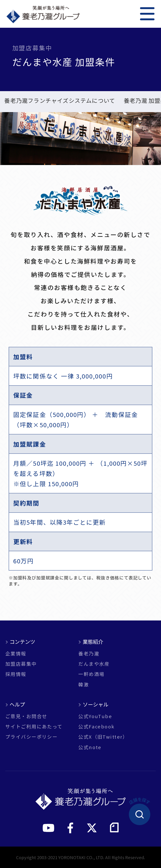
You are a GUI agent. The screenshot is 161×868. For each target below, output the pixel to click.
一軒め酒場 (91, 674)
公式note (90, 747)
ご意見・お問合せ (26, 716)
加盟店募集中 (21, 664)
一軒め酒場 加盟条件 (100, 101)
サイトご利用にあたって (34, 726)
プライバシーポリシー (31, 737)
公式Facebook (96, 726)
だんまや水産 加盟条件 (34, 101)
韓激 (84, 684)
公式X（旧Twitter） (103, 737)
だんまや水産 (94, 664)
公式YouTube (95, 716)
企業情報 (16, 653)
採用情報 (16, 674)
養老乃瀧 (89, 653)
